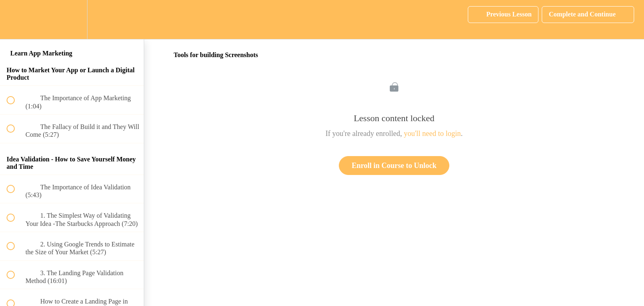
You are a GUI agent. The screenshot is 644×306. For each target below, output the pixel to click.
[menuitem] (72, 20)
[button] (15, 20)
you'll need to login (432, 133)
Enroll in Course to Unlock (394, 166)
